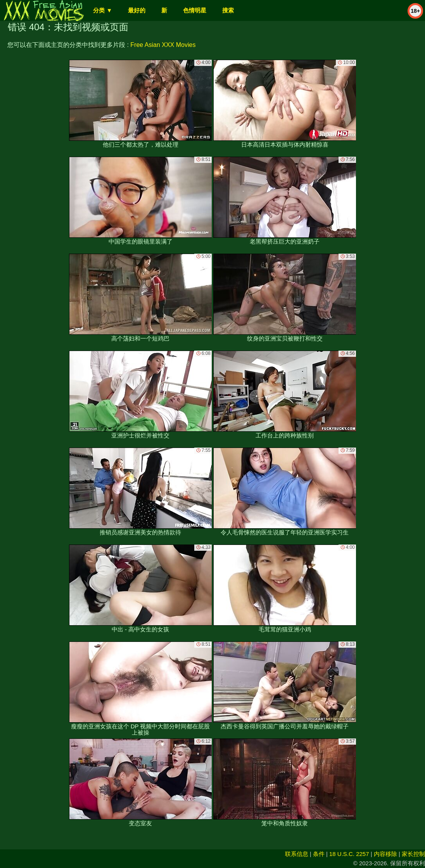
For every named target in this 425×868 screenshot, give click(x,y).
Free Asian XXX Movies (163, 45)
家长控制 (413, 854)
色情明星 (195, 10)
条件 (319, 854)
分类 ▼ (103, 10)
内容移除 (385, 854)
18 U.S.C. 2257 (349, 854)
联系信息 (297, 854)
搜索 (228, 10)
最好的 (137, 10)
